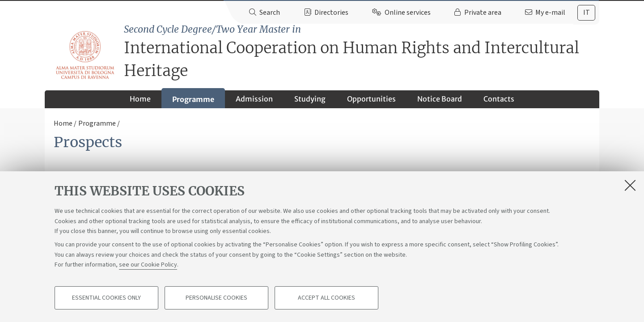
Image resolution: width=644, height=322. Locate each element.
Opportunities (371, 99)
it (587, 13)
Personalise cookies (216, 298)
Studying (310, 99)
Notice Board (440, 99)
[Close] (630, 185)
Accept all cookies (326, 298)
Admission (254, 99)
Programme (193, 99)
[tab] (586, 13)
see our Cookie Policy (148, 265)
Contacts (499, 99)
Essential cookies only (106, 298)
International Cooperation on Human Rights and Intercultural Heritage (362, 51)
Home (140, 99)
